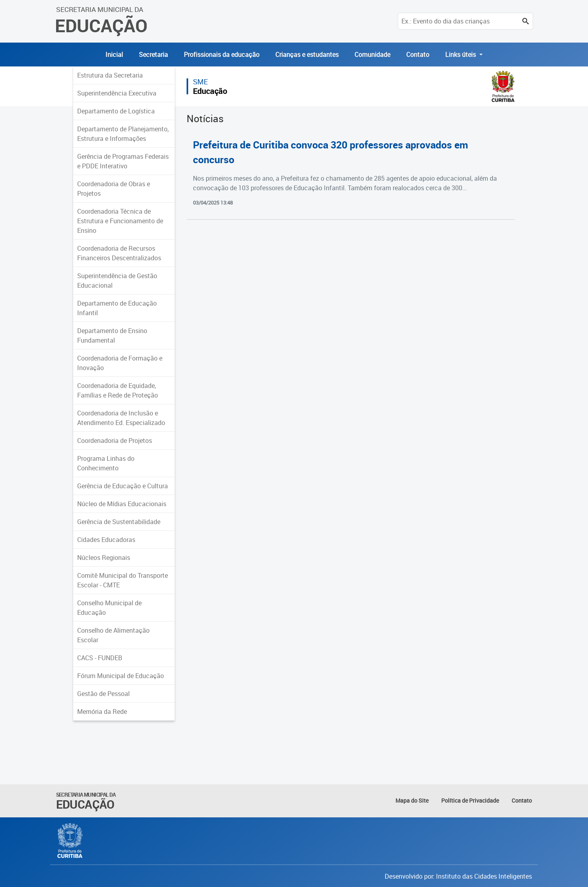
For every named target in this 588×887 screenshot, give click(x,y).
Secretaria (153, 55)
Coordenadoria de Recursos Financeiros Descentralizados (119, 253)
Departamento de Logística (116, 111)
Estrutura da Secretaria (110, 75)
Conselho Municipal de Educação (109, 608)
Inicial (114, 55)
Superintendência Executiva (117, 93)
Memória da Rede (102, 712)
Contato (418, 55)
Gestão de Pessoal (103, 694)
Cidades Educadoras (106, 540)
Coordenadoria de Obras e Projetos (114, 189)
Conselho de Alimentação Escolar (113, 635)
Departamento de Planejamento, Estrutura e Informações (123, 134)
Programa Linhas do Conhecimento (106, 463)
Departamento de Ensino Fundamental (112, 335)
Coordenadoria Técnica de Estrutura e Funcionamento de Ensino (120, 221)
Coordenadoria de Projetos (115, 441)
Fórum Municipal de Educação (121, 676)
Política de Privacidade (470, 800)
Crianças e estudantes (307, 55)
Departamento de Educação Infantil (117, 308)
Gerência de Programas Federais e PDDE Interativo (123, 161)
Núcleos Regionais (104, 558)
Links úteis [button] (461, 55)
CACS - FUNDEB (100, 658)
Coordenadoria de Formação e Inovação (120, 363)
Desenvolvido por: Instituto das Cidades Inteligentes (458, 876)
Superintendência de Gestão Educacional (117, 281)
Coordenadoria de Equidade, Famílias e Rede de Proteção (118, 390)
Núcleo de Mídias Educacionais (122, 504)
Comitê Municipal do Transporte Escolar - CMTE (123, 580)
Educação (210, 91)
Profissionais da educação (222, 55)
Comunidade (372, 55)
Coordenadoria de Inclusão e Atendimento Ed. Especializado (121, 418)
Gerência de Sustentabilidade (119, 522)
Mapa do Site (412, 800)
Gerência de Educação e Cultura (123, 486)
